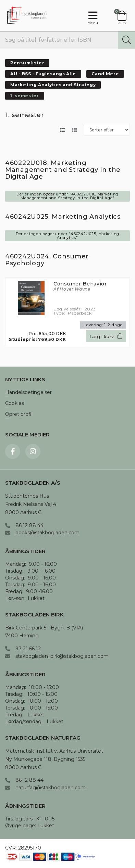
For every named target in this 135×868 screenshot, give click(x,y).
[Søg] (126, 40)
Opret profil (19, 414)
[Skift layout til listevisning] (62, 130)
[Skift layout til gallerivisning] (74, 130)
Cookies (15, 404)
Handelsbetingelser (28, 393)
